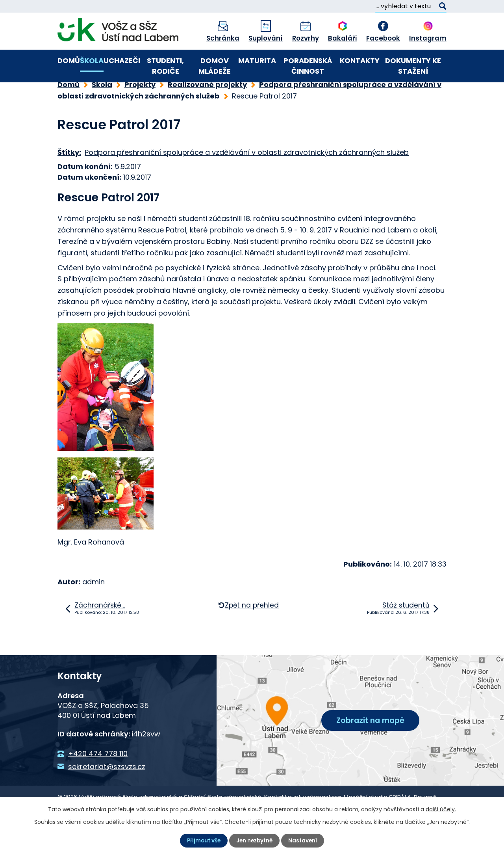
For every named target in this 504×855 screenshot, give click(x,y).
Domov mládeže (215, 66)
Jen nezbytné (255, 840)
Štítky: (69, 179)
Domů (69, 60)
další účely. (441, 809)
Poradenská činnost (308, 66)
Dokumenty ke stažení (413, 66)
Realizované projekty (207, 111)
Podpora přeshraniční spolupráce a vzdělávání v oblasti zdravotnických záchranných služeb (247, 179)
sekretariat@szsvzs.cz (107, 793)
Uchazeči (122, 60)
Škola (92, 60)
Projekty (140, 111)
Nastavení (305, 840)
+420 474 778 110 (98, 780)
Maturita (257, 60)
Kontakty (360, 60)
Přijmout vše (202, 840)
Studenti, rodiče (165, 66)
